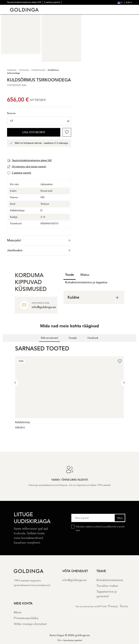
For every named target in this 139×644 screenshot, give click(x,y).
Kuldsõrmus (23, 422)
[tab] (39, 240)
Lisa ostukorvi (34, 132)
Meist (18, 612)
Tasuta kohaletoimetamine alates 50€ (24, 2)
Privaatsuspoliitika (26, 618)
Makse (85, 275)
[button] (3, 345)
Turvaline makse (107, 586)
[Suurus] (39, 121)
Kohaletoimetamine (110, 580)
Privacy (113, 606)
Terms (124, 606)
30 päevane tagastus (17, 7)
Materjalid (39, 240)
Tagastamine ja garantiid (107, 594)
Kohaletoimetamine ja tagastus (86, 282)
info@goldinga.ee (74, 580)
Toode (69, 275)
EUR (129, 2)
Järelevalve (39, 250)
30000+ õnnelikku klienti (40, 7)
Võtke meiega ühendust (30, 624)
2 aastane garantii (52, 2)
